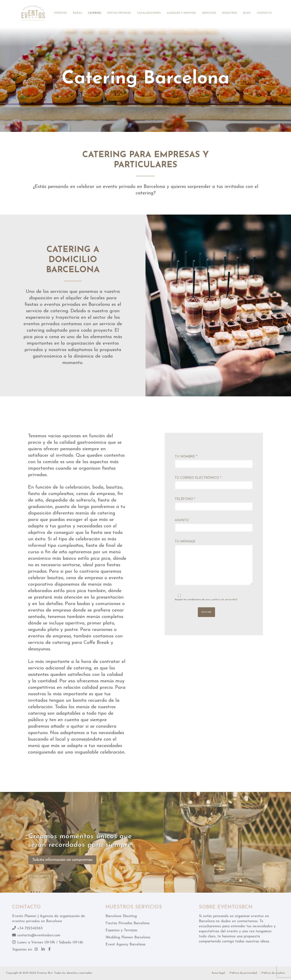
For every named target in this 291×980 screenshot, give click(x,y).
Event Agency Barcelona (125, 945)
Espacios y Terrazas (121, 930)
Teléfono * (214, 504)
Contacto (264, 13)
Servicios (209, 13)
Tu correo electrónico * (214, 483)
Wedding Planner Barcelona (128, 937)
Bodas (77, 13)
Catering (95, 13)
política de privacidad (225, 600)
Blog (247, 13)
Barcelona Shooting (121, 916)
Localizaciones (149, 13)
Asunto (214, 525)
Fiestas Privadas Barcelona (127, 923)
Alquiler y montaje (181, 13)
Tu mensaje (214, 564)
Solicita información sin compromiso (62, 860)
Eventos (61, 13)
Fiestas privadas (119, 13)
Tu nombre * (214, 462)
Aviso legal (218, 973)
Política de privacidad (243, 973)
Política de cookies (273, 973)
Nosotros (230, 13)
